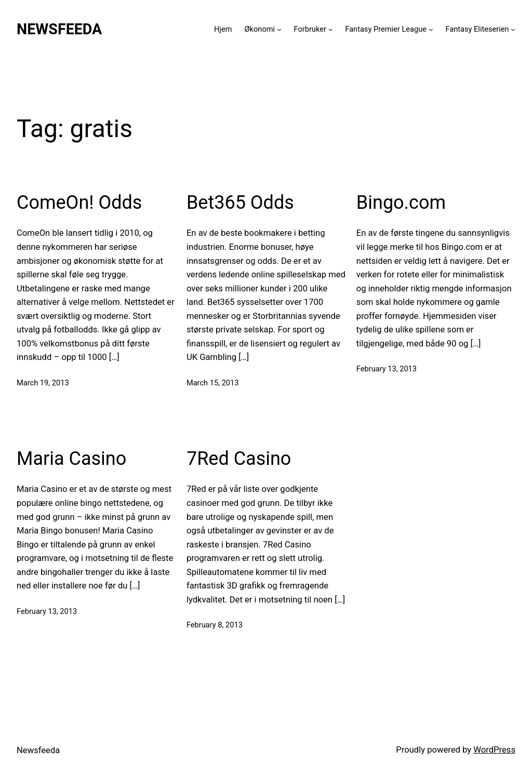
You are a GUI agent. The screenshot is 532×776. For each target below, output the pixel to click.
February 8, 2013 (215, 625)
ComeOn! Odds (79, 203)
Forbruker (310, 29)
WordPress (494, 750)
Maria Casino (71, 459)
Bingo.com (401, 203)
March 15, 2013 (213, 383)
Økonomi (260, 29)
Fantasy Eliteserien (477, 29)
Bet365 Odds (240, 203)
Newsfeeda (59, 29)
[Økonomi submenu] (279, 29)
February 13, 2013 (387, 369)
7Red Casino (239, 459)
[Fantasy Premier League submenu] (431, 29)
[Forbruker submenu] (331, 29)
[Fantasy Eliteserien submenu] (513, 29)
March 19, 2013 (43, 383)
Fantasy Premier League (386, 29)
